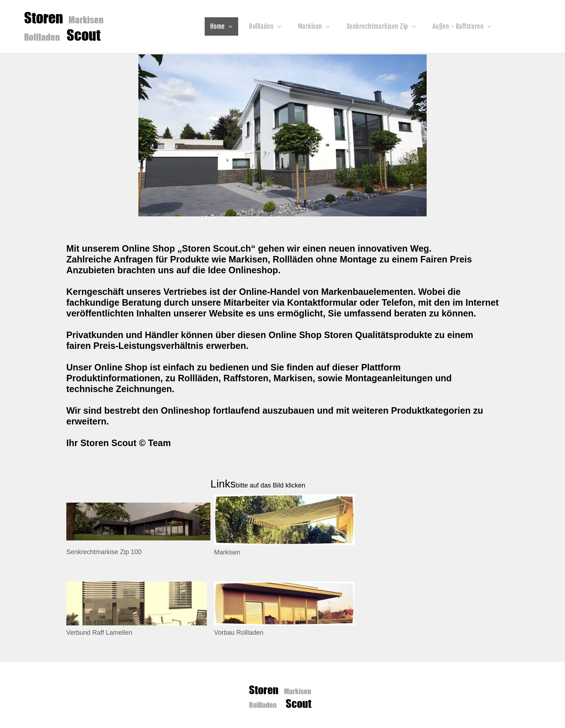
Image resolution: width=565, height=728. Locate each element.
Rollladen (42, 37)
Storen (45, 18)
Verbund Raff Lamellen (99, 633)
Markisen (86, 19)
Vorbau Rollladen (239, 633)
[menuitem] (224, 26)
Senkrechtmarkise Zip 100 (104, 552)
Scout (84, 35)
